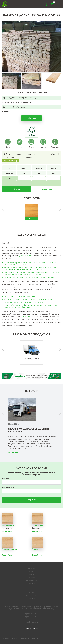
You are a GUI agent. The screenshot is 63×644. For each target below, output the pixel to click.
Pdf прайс (31, 118)
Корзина (54, 3)
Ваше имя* (6, 478)
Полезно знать (32, 581)
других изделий (25, 256)
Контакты (31, 583)
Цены (31, 572)
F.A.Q (32, 592)
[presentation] (3, 209)
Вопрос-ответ (31, 595)
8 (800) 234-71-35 (31, 614)
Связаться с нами (32, 629)
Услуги (31, 575)
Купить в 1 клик (46, 189)
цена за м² (26, 317)
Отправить (32, 500)
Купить (17, 189)
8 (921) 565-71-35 (31, 617)
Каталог (31, 569)
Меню (60, 4)
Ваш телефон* (8, 487)
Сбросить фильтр (10, 161)
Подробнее (13, 452)
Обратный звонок (46, 4)
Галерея (31, 578)
